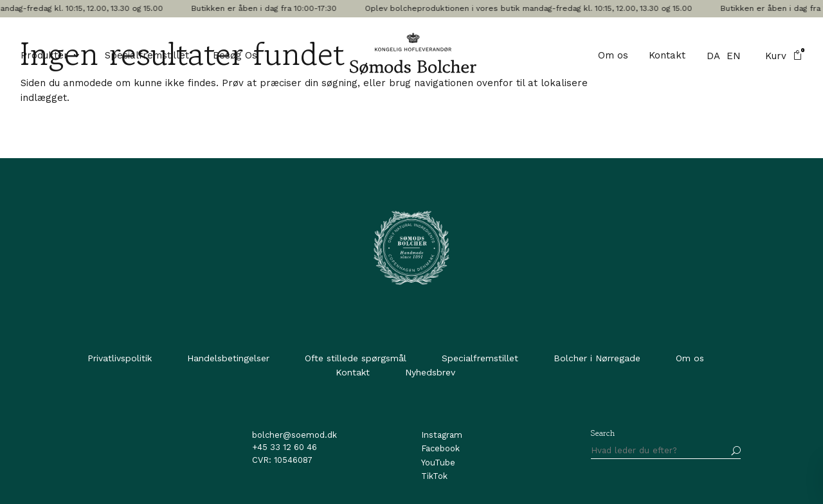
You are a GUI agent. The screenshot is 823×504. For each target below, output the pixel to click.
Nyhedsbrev (430, 372)
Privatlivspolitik (120, 358)
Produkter (44, 56)
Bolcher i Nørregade (597, 358)
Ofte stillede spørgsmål (356, 358)
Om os (613, 56)
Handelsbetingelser (228, 358)
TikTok (434, 476)
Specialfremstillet (147, 56)
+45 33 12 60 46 (285, 447)
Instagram (442, 435)
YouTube (438, 463)
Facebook (440, 448)
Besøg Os (235, 56)
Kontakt (667, 56)
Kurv (784, 56)
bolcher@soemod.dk (294, 435)
